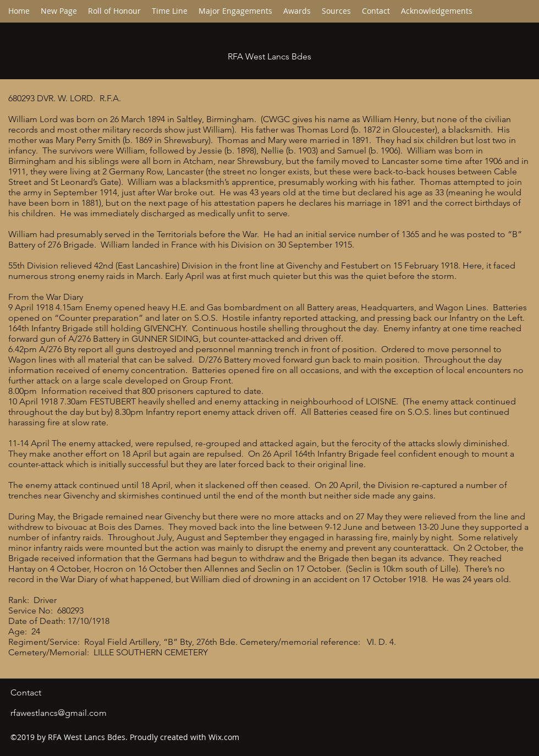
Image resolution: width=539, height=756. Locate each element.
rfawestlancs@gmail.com (59, 713)
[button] (170, 11)
